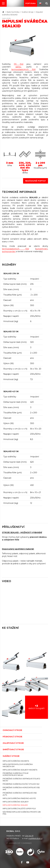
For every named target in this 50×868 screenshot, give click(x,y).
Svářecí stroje (28, 12)
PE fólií (19, 64)
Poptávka (31, 3)
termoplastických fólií (23, 69)
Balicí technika (13, 12)
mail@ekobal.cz (35, 838)
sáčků (18, 67)
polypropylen (9, 251)
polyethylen (42, 249)
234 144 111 (29, 836)
